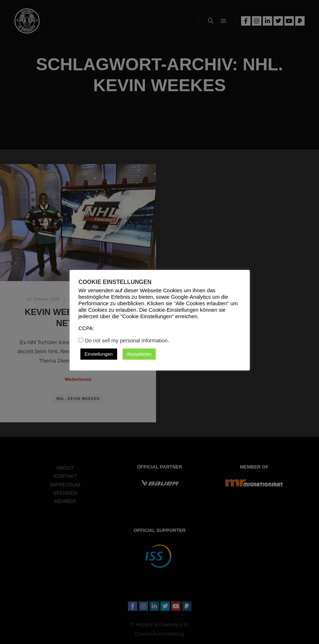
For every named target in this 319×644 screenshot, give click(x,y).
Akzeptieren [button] (139, 354)
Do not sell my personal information (127, 341)
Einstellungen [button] (99, 354)
